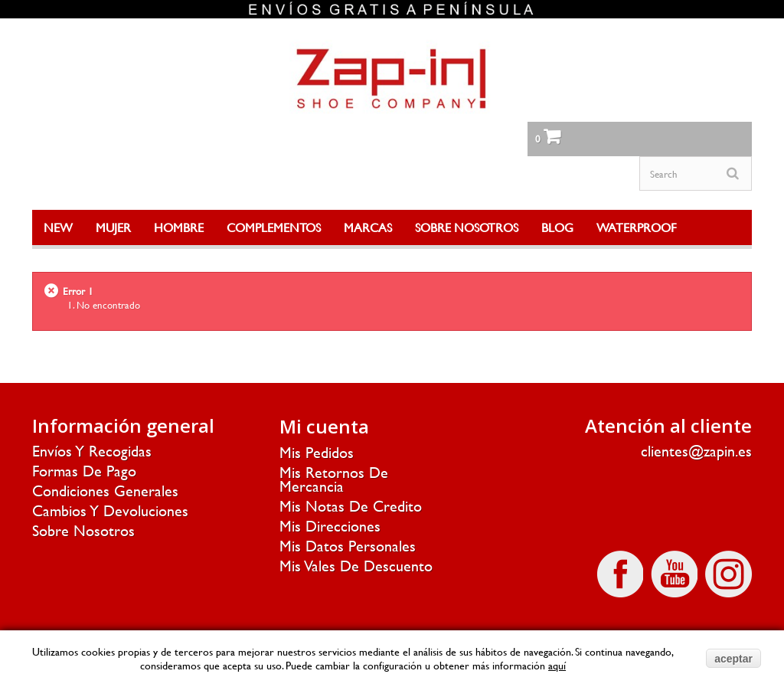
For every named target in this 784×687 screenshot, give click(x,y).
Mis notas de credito (351, 506)
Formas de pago (84, 471)
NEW (58, 227)
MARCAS (368, 227)
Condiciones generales (105, 491)
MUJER (113, 227)
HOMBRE (179, 227)
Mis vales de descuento (356, 566)
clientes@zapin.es (696, 451)
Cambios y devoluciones (110, 510)
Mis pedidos (317, 452)
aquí (557, 665)
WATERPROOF (637, 227)
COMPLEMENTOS (274, 227)
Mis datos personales (348, 546)
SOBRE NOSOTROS (467, 227)
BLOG (557, 227)
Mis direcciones (330, 526)
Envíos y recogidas (92, 451)
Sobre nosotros (83, 530)
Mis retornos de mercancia (334, 479)
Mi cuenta (324, 426)
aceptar (733, 659)
